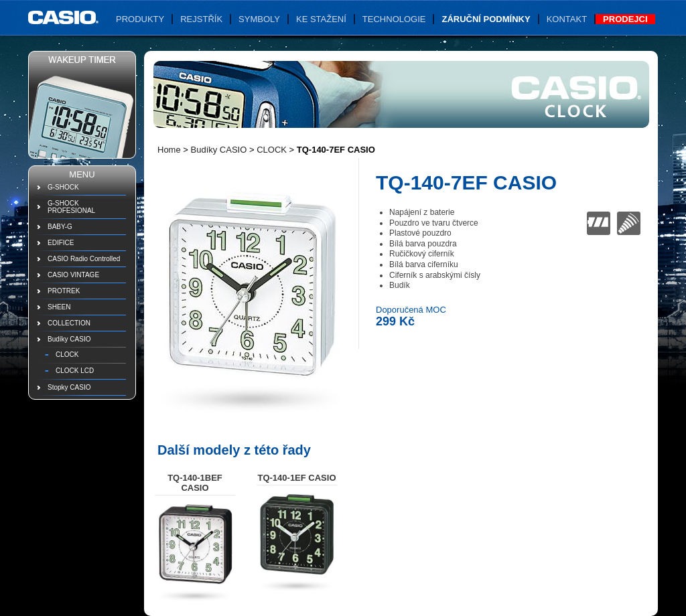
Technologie (394, 19)
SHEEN (59, 307)
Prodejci (625, 19)
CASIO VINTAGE (73, 275)
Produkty (140, 19)
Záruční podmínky (486, 19)
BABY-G (60, 227)
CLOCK (67, 355)
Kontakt (567, 19)
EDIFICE (61, 243)
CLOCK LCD (75, 371)
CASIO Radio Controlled (84, 259)
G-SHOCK (63, 187)
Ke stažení (321, 19)
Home (169, 150)
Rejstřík (201, 19)
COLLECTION (69, 323)
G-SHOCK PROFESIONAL (71, 207)
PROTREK (64, 291)
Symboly (259, 19)
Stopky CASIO (69, 387)
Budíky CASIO (69, 339)
